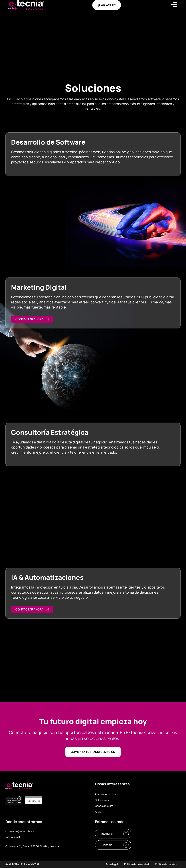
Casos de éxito (104, 806)
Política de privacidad (135, 864)
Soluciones (102, 800)
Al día (98, 812)
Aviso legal (110, 864)
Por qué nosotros (106, 794)
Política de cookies (165, 864)
